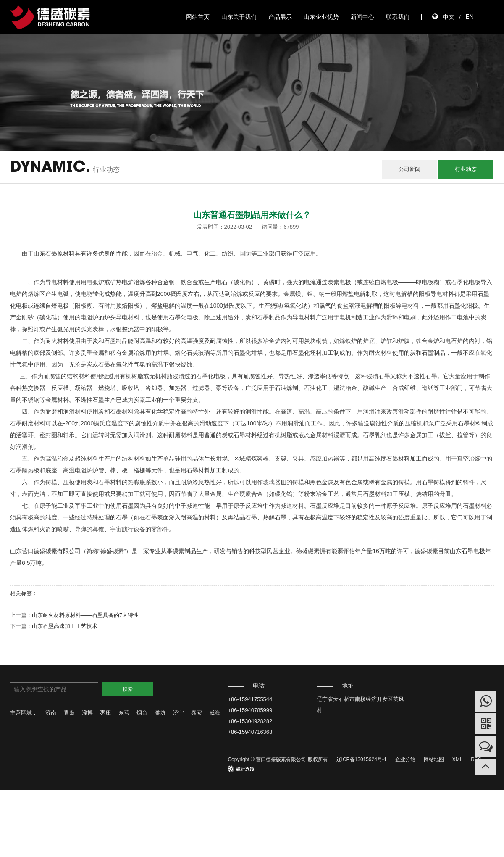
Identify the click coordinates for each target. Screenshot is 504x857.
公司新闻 (409, 169)
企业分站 (405, 759)
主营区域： (24, 713)
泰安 (197, 713)
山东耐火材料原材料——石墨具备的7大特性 (85, 615)
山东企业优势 (321, 17)
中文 (449, 17)
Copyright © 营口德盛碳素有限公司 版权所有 (278, 759)
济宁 (178, 713)
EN (470, 17)
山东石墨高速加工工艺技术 (65, 626)
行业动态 (466, 169)
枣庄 (105, 713)
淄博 (87, 713)
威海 (215, 713)
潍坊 (160, 713)
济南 (51, 713)
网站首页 (198, 17)
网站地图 (434, 759)
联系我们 (398, 17)
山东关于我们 (239, 17)
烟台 (142, 713)
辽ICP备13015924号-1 (362, 759)
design (235, 769)
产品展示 (280, 17)
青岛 (69, 713)
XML (458, 759)
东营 (124, 713)
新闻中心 (362, 17)
